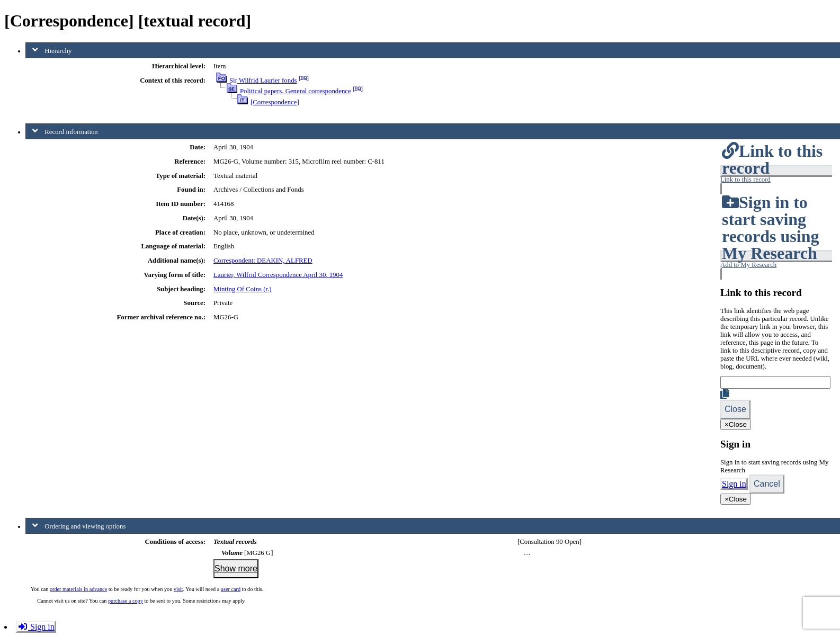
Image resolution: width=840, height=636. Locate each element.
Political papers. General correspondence (296, 91)
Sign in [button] (36, 627)
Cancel (767, 484)
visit (178, 589)
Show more (236, 568)
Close (735, 409)
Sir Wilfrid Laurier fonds (263, 80)
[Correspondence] (275, 102)
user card (231, 589)
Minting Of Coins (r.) (243, 289)
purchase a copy (126, 601)
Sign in (734, 484)
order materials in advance (78, 589)
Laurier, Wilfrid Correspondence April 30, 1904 (278, 275)
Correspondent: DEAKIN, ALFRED (263, 261)
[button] (776, 180)
